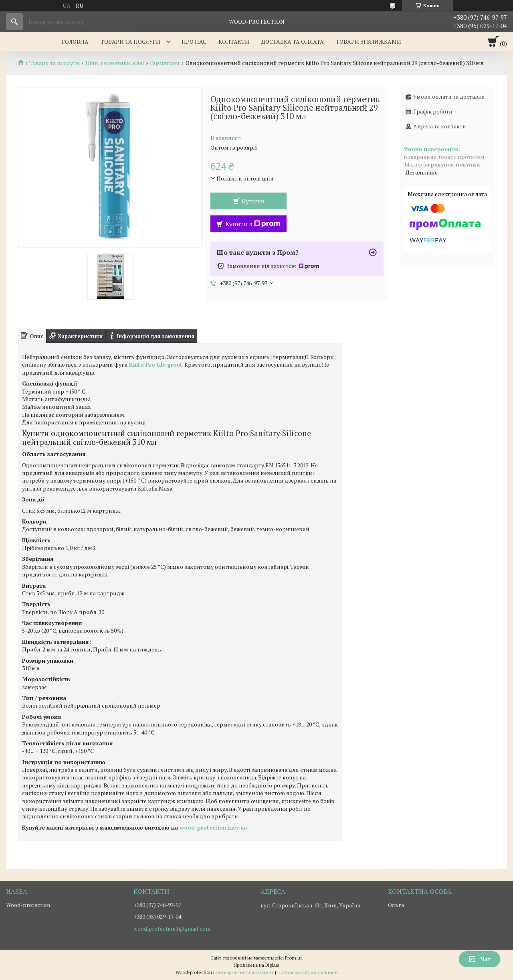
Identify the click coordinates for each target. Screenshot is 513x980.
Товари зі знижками (369, 42)
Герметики (165, 63)
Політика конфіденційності (308, 972)
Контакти (234, 42)
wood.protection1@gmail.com (172, 929)
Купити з (253, 224)
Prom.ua (294, 958)
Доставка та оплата (293, 42)
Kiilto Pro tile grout (156, 364)
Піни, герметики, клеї (115, 63)
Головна (75, 42)
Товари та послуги (130, 42)
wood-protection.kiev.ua (213, 827)
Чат (480, 959)
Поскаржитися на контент (245, 972)
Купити (253, 201)
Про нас (194, 42)
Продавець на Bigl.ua (256, 965)
